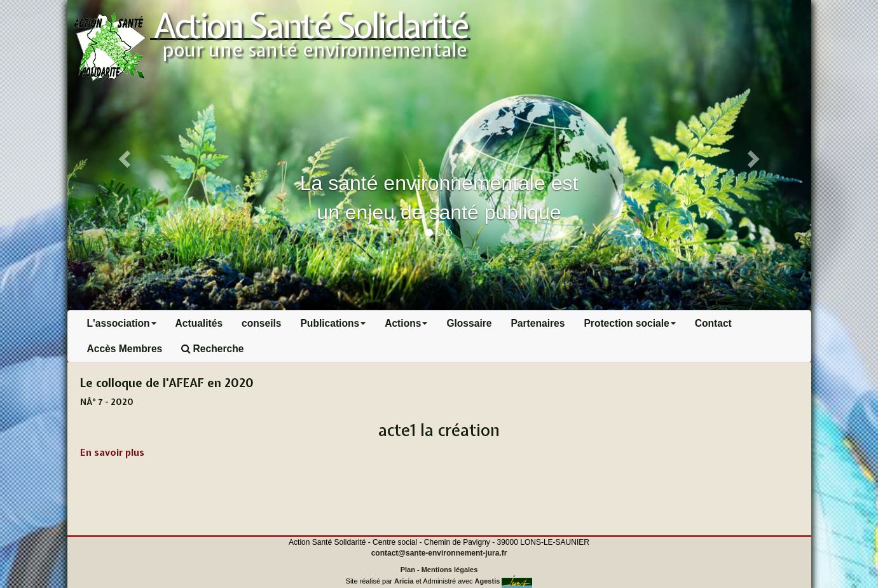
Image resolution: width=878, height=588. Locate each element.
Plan (408, 570)
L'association (122, 323)
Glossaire (469, 323)
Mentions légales (450, 570)
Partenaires (538, 323)
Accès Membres (125, 349)
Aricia (404, 581)
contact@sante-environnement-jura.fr (439, 553)
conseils (261, 323)
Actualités (199, 323)
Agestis (488, 581)
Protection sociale (629, 323)
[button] (123, 155)
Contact (713, 323)
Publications (333, 323)
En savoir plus (112, 452)
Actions (406, 323)
